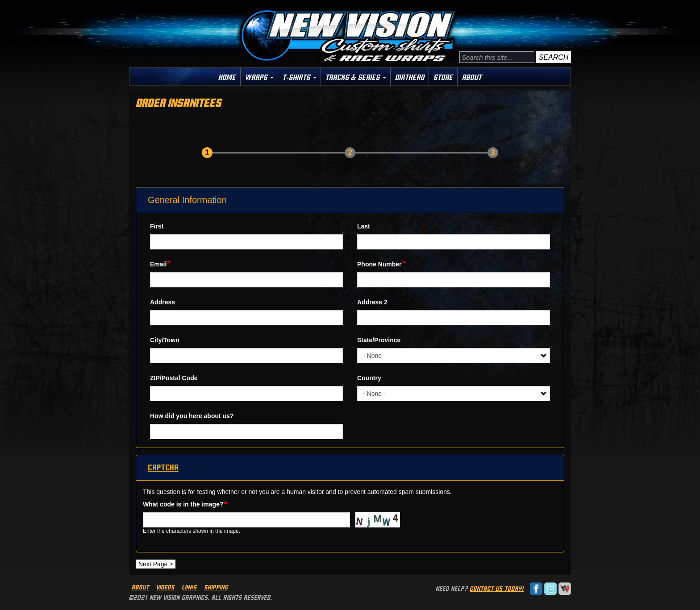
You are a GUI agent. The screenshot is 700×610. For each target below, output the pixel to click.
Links (189, 587)
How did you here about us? (192, 416)
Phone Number (379, 264)
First (157, 226)
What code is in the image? (183, 504)
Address (162, 302)
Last (364, 226)
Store (443, 77)
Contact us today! (497, 589)
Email (158, 264)
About (472, 77)
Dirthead (410, 77)
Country (369, 378)
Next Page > (156, 564)
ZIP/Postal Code (174, 378)
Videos (165, 587)
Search (554, 57)
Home (227, 77)
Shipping (216, 587)
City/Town (165, 340)
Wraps (259, 77)
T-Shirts (300, 77)
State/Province (379, 340)
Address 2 (372, 302)
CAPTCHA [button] (163, 467)
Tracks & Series (356, 77)
